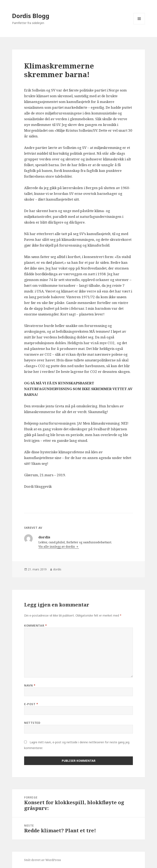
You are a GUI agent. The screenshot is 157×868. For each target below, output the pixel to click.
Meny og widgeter (139, 24)
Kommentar (35, 625)
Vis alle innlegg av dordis (57, 546)
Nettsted (32, 723)
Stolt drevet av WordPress (43, 860)
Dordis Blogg (31, 16)
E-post (31, 704)
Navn (30, 685)
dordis (57, 569)
